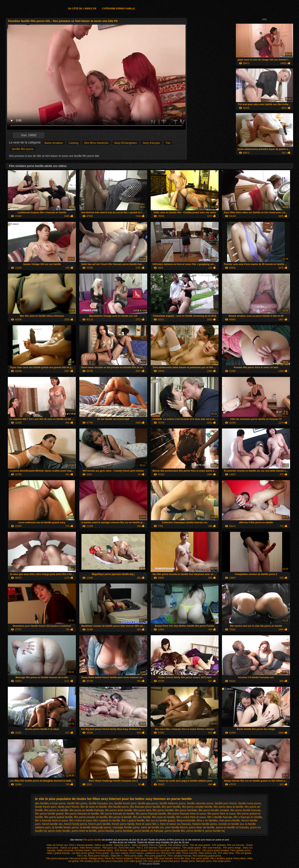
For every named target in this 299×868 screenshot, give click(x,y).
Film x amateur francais (180, 856)
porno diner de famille (202, 827)
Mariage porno (96, 858)
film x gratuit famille (133, 820)
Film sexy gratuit (179, 850)
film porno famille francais (246, 810)
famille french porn (125, 803)
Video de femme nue (57, 845)
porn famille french (176, 827)
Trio (168, 143)
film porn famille (171, 807)
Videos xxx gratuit (69, 848)
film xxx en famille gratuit (160, 820)
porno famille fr (195, 831)
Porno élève (240, 858)
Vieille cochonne (65, 850)
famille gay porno (148, 803)
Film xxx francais (236, 845)
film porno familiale (186, 810)
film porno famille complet (214, 810)
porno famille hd (215, 831)
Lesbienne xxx (152, 853)
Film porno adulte (200, 858)
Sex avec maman (119, 853)
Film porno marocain (159, 850)
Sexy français (151, 143)
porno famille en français (149, 831)
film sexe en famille (164, 817)
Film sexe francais (212, 848)
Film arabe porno (222, 861)
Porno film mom (127, 848)
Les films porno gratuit (83, 853)
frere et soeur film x (147, 824)
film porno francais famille (151, 814)
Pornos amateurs (124, 858)
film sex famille (142, 817)
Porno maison (137, 853)
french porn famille (99, 824)
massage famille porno (126, 827)
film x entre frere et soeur (191, 817)
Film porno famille (92, 840)
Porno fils (110, 858)
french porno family (123, 824)
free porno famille (230, 820)
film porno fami (142, 810)
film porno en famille (56, 810)
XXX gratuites (219, 845)
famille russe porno (249, 803)
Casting (74, 143)
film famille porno (118, 807)
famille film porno (23, 149)
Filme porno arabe (134, 856)
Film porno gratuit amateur (216, 850)
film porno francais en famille (117, 814)
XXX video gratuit (133, 861)
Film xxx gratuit (244, 853)
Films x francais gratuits (81, 845)
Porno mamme (190, 853)
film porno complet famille (197, 807)
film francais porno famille (145, 807)
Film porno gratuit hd (156, 856)
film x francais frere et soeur (51, 820)
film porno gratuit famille (58, 817)
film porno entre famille (119, 810)
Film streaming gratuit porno (207, 856)
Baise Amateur (54, 143)
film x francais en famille (248, 817)
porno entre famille (59, 831)
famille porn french (226, 803)
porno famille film (175, 831)
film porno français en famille (82, 814)
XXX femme (121, 850)
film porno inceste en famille (91, 817)
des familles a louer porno (50, 803)
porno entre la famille (84, 831)
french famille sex (52, 824)
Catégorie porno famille (118, 9)
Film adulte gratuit (192, 848)
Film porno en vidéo (171, 853)
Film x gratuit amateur (170, 848)
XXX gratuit (195, 850)
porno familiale (124, 831)
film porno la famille (120, 817)
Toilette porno (188, 861)
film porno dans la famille (229, 807)
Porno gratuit (102, 853)
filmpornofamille (186, 820)
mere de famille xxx (152, 827)
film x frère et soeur (81, 820)
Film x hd (82, 856)
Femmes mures (82, 850)
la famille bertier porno (66, 827)
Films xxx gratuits (158, 845)
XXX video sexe (226, 853)
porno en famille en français (232, 827)
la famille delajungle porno (96, 827)
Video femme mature (90, 848)
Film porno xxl (110, 848)
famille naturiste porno (200, 803)
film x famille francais (220, 817)
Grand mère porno (170, 861)
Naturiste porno (122, 845)
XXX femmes (151, 848)
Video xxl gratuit (140, 845)
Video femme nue (207, 853)
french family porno (76, 824)
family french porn (46, 807)
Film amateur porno (178, 845)
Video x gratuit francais (59, 853)
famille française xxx (101, 803)
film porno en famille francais (87, 810)
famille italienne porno (173, 803)
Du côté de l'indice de (82, 9)
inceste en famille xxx (231, 824)
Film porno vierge (232, 848)
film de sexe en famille (94, 807)
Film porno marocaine (112, 861)
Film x (140, 848)
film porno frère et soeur (221, 814)
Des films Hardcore (96, 143)
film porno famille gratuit (49, 814)
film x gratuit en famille (107, 820)
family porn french (68, 807)
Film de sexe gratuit (200, 845)
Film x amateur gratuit (221, 858)
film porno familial (163, 810)
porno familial (106, 831)
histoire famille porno (205, 824)
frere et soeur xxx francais (176, 824)
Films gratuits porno (241, 850)
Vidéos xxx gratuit (104, 845)
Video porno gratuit (138, 850)
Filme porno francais (99, 856)
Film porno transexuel (57, 858)
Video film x (117, 856)
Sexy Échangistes (126, 143)
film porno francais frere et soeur (187, 814)
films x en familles (207, 820)
